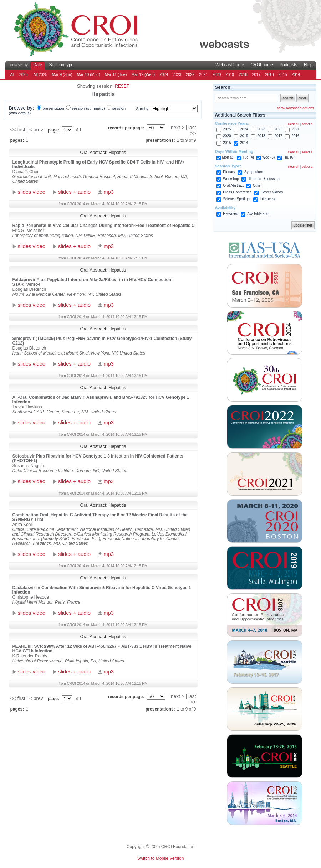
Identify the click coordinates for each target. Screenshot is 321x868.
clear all (293, 124)
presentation (53, 108)
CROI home (262, 65)
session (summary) (88, 108)
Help (308, 65)
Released (230, 214)
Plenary (229, 172)
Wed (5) (268, 157)
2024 (164, 74)
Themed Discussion (264, 179)
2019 (230, 74)
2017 (256, 74)
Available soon (259, 214)
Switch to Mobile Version (161, 858)
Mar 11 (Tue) (116, 74)
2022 (190, 74)
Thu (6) (289, 157)
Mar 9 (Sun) (62, 74)
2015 (282, 74)
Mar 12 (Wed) (143, 74)
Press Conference (237, 192)
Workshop (231, 179)
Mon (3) (228, 157)
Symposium (254, 172)
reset (122, 86)
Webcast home (230, 65)
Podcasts (288, 65)
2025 (227, 129)
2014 (296, 74)
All (12, 74)
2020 (216, 74)
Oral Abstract (233, 185)
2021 (203, 74)
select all (308, 124)
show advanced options (295, 108)
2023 (177, 74)
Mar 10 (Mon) (89, 74)
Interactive (268, 199)
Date (38, 65)
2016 (269, 74)
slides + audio (74, 192)
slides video (32, 192)
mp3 (109, 192)
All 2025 (40, 74)
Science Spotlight (237, 199)
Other (257, 185)
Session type (62, 65)
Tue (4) (248, 157)
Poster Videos (272, 192)
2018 (243, 74)
